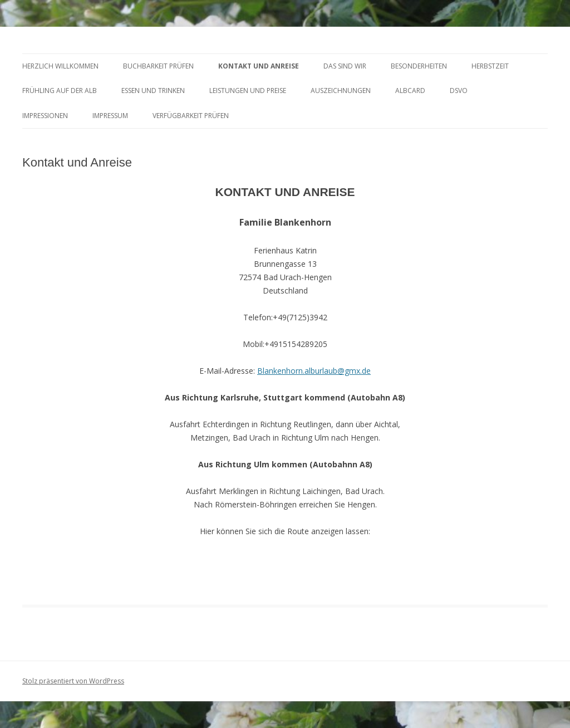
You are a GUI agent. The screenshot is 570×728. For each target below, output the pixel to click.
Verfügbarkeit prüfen (191, 116)
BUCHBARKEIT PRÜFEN (158, 66)
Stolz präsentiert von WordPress (73, 681)
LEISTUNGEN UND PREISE (248, 91)
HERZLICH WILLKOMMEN (60, 66)
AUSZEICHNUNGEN (341, 91)
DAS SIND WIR (345, 66)
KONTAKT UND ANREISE (259, 66)
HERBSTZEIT (490, 66)
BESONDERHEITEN (419, 66)
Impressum (110, 116)
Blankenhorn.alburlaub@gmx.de (314, 371)
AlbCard (410, 91)
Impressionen (45, 116)
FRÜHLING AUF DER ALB (60, 91)
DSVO (459, 91)
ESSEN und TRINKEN (153, 91)
